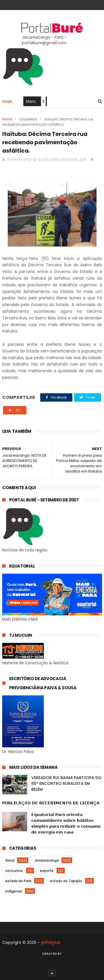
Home (7, 102)
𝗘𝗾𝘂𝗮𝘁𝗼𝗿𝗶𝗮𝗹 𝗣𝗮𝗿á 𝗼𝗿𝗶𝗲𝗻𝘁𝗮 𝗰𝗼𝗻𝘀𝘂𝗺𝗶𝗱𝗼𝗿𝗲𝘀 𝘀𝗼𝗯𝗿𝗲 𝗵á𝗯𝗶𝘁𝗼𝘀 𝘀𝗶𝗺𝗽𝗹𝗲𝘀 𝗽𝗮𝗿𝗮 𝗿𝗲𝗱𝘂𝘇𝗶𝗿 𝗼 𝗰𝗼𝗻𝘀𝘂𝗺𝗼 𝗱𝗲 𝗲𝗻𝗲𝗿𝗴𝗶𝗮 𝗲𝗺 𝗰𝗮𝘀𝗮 (66, 823)
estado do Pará (18, 881)
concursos (14, 871)
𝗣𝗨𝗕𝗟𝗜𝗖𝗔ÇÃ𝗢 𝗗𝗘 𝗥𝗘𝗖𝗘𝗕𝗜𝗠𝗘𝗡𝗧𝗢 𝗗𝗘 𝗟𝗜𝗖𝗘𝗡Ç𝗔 (51, 803)
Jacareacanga (47, 860)
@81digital (50, 942)
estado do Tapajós (66, 881)
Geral (10, 860)
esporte (47, 871)
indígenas (14, 891)
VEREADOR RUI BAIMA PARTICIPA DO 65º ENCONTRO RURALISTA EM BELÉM (66, 783)
